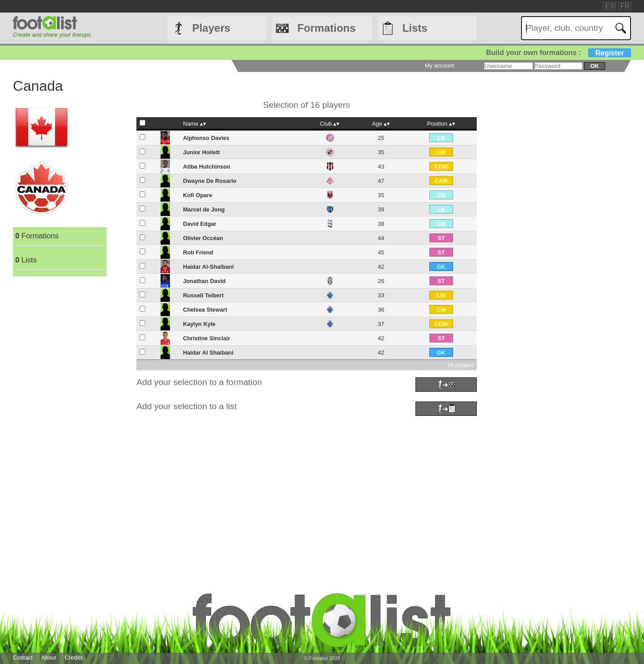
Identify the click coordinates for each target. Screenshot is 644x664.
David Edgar (200, 224)
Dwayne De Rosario (210, 181)
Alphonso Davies (206, 138)
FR (625, 6)
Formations (327, 28)
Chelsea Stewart (205, 310)
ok (595, 66)
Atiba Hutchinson (207, 167)
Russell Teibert (203, 295)
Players (211, 28)
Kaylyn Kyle (199, 324)
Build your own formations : (559, 53)
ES (610, 6)
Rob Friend (198, 252)
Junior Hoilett (201, 152)
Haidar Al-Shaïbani (208, 267)
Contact (23, 658)
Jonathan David (204, 281)
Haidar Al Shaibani (208, 353)
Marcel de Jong (204, 209)
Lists (415, 28)
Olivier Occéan (203, 238)
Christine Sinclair (206, 338)
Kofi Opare (197, 195)
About (49, 658)
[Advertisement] (281, 481)
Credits (74, 658)
